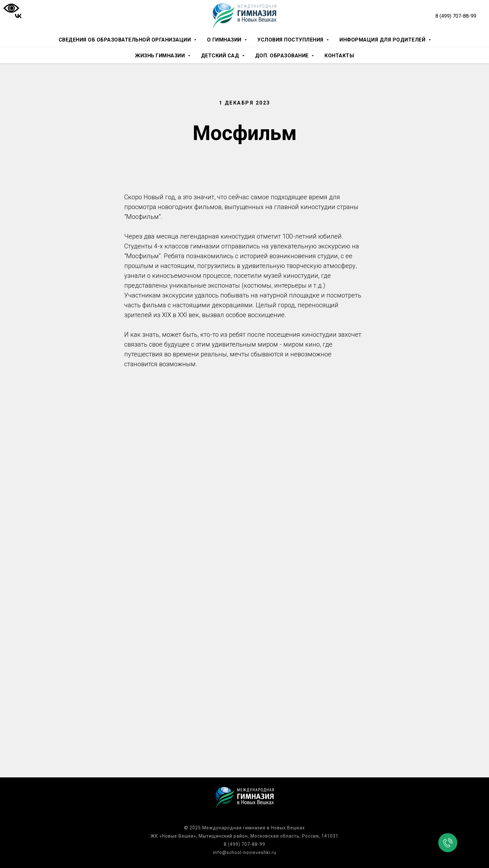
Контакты (339, 56)
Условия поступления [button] (291, 40)
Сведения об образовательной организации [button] (125, 40)
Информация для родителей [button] (383, 40)
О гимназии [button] (225, 40)
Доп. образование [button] (283, 56)
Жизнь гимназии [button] (161, 56)
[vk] (18, 16)
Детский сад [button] (221, 56)
